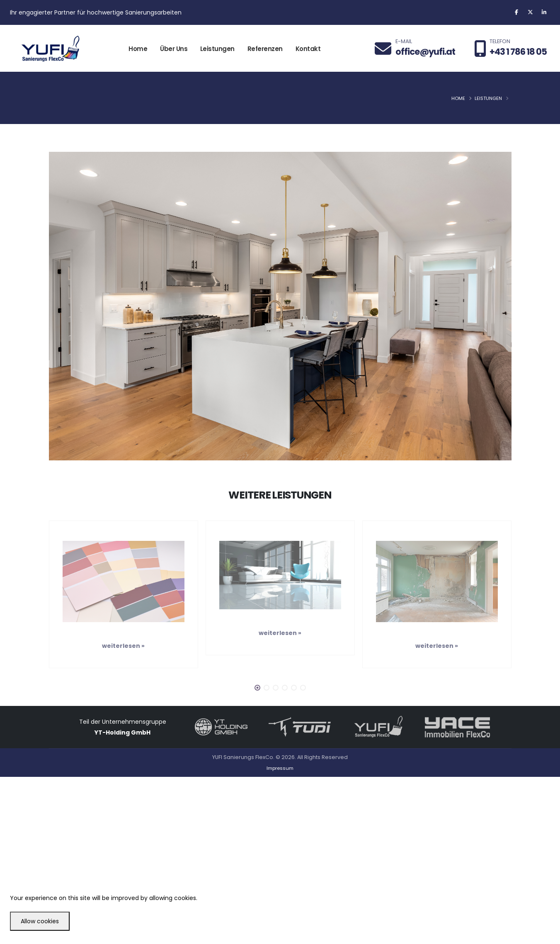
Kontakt (308, 49)
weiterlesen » (123, 646)
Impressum (280, 768)
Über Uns (174, 49)
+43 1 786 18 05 (518, 52)
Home (138, 49)
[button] (257, 688)
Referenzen (265, 49)
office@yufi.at (425, 52)
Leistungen (217, 49)
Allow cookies (40, 921)
